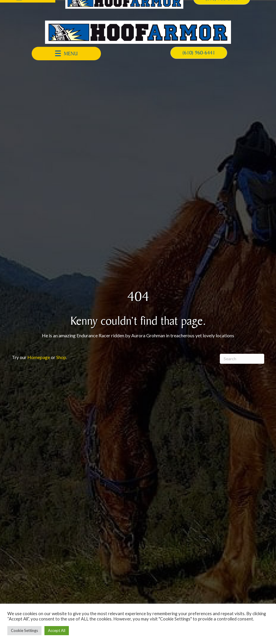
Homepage (39, 357)
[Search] (242, 359)
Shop (61, 357)
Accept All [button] (57, 630)
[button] (66, 54)
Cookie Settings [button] (24, 630)
